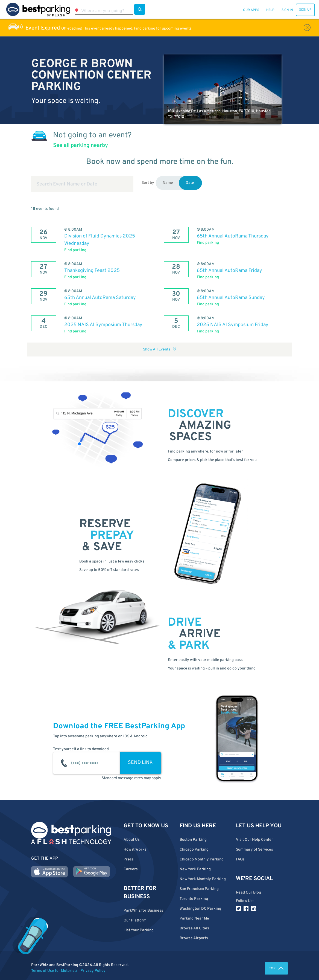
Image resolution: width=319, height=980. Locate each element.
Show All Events (160, 350)
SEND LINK (140, 763)
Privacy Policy (93, 971)
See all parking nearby (81, 146)
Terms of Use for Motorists (54, 971)
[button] (204, 928)
